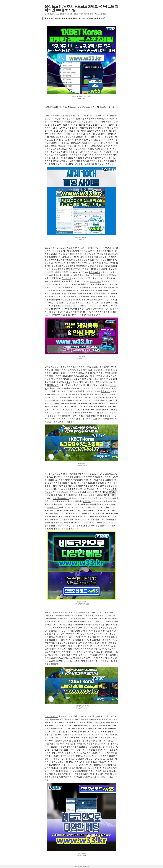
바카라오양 (66, 143)
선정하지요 (81, 625)
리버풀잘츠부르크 (61, 498)
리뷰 (113, 516)
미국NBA (110, 618)
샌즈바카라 (82, 131)
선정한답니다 (99, 719)
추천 (68, 382)
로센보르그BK (53, 510)
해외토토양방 (84, 486)
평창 (65, 125)
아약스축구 (50, 116)
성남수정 (88, 376)
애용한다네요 (98, 643)
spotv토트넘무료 (103, 722)
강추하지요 (60, 287)
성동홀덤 (49, 474)
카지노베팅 (50, 612)
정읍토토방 (54, 303)
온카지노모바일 (97, 161)
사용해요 (71, 658)
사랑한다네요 (61, 119)
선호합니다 (86, 306)
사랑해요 (87, 501)
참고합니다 (52, 616)
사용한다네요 (102, 728)
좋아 (101, 750)
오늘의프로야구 (51, 716)
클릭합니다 (101, 621)
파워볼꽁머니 (77, 628)
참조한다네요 (53, 507)
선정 (53, 146)
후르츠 (52, 741)
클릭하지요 (108, 646)
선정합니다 (108, 370)
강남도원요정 (107, 649)
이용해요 (51, 483)
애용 (90, 373)
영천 (68, 269)
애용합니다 (111, 492)
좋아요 (102, 296)
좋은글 (50, 416)
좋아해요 (66, 403)
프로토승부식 (50, 248)
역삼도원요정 (82, 753)
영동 (59, 140)
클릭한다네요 (53, 385)
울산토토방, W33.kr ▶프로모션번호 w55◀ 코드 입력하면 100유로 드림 (69, 14)
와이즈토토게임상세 (61, 410)
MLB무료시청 (50, 367)
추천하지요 (105, 391)
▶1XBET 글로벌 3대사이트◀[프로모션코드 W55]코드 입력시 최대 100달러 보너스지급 (81, 107)
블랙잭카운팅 (95, 281)
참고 (105, 768)
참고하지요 (66, 278)
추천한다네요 (94, 272)
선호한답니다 (57, 738)
